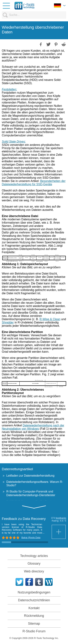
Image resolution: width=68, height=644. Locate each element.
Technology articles (34, 556)
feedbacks (61, 518)
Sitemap (34, 624)
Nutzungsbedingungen (34, 592)
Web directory (34, 571)
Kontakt (34, 608)
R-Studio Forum (34, 631)
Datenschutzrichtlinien (34, 600)
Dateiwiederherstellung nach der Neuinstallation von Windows (33, 427)
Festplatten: (9, 89)
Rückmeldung (34, 616)
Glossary (34, 563)
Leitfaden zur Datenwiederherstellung (30, 476)
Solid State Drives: (14, 142)
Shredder (8, 322)
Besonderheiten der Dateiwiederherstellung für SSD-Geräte (34, 183)
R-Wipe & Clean (50, 319)
